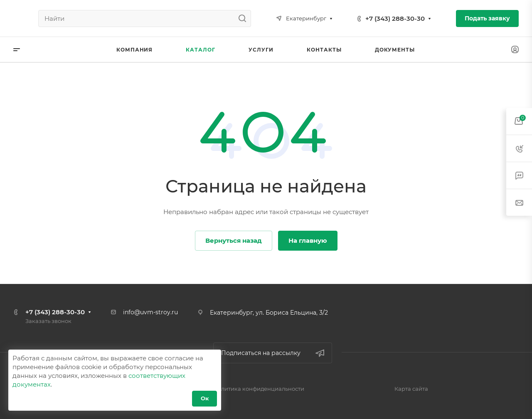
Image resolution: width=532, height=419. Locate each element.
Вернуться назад (234, 240)
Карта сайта (411, 389)
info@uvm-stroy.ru (150, 312)
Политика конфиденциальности (259, 389)
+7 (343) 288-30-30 (395, 18)
